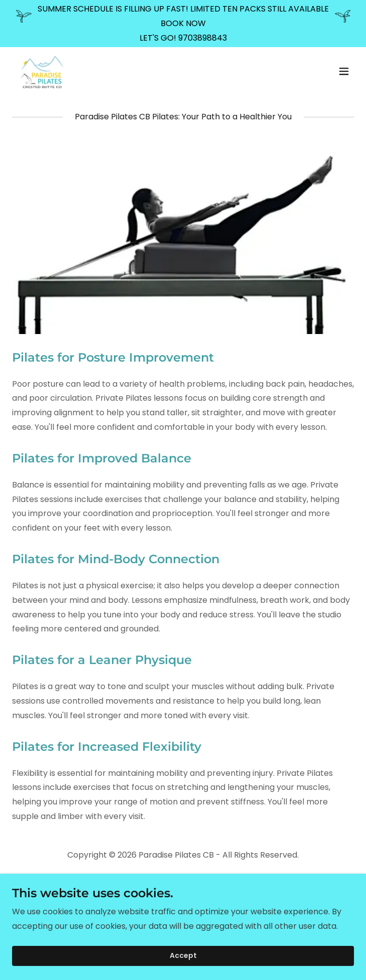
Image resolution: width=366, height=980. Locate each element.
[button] (344, 71)
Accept (183, 956)
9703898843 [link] (203, 38)
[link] (42, 71)
